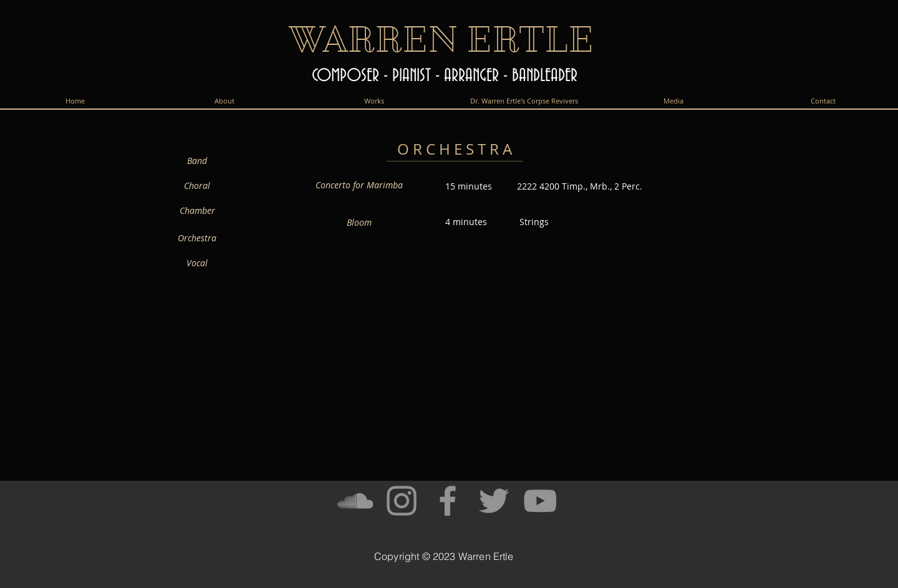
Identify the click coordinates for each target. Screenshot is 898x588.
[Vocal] (197, 263)
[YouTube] (540, 501)
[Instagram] (402, 501)
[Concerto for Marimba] (359, 185)
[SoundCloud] (355, 501)
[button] (374, 101)
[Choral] (197, 186)
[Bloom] (359, 223)
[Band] (197, 160)
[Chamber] (197, 211)
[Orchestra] (197, 238)
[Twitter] (494, 501)
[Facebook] (448, 501)
